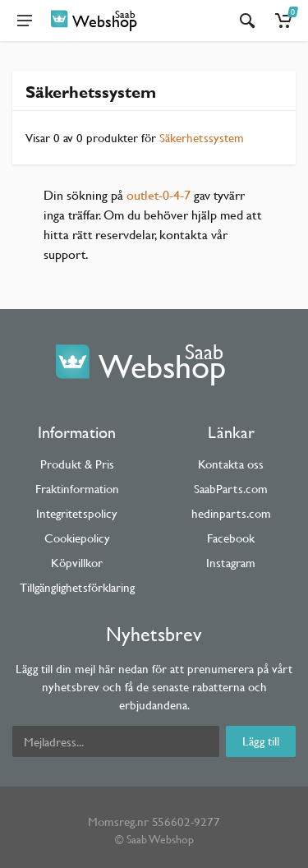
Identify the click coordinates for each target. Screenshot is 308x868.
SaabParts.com (231, 489)
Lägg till (261, 741)
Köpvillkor (77, 563)
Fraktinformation (77, 489)
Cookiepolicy (77, 538)
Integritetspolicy (77, 513)
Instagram (231, 563)
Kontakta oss (231, 464)
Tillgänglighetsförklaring (77, 587)
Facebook (231, 538)
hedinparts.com (231, 513)
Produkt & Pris (77, 464)
